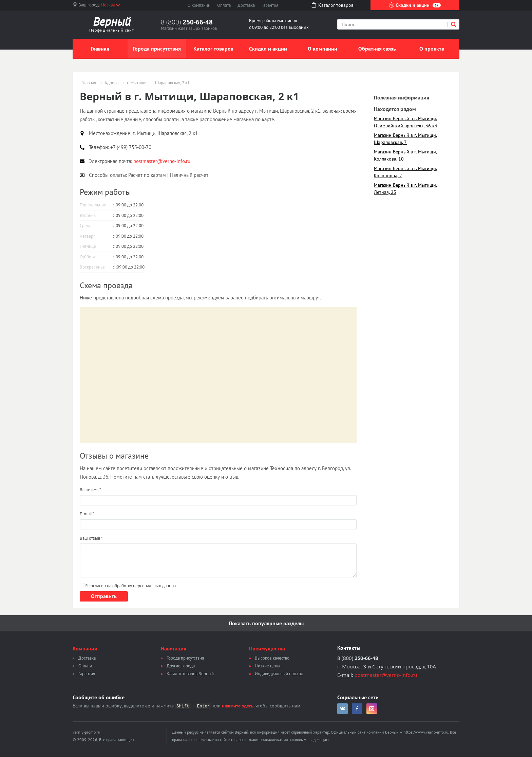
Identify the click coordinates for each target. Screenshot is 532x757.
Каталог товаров (213, 49)
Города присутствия (157, 49)
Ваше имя (90, 490)
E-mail (87, 514)
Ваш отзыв (91, 538)
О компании (199, 5)
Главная (100, 49)
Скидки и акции (415, 5)
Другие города (181, 666)
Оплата (224, 5)
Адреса (111, 83)
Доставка (246, 5)
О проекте (432, 49)
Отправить (104, 596)
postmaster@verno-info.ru (386, 675)
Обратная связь (377, 49)
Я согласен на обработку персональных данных (128, 586)
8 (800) (187, 22)
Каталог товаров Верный (190, 674)
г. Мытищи (137, 83)
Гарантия (270, 5)
